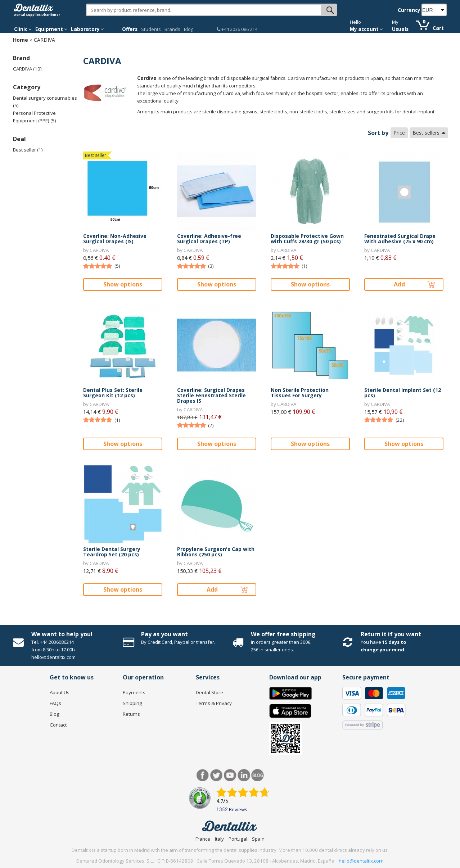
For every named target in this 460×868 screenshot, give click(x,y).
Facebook (203, 775)
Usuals (400, 29)
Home (21, 40)
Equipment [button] (51, 29)
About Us (60, 692)
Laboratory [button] (87, 29)
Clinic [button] (23, 29)
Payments (134, 692)
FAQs (55, 703)
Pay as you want (164, 634)
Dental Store (209, 692)
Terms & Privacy (214, 703)
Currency (409, 10)
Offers (130, 29)
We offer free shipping (283, 634)
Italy (219, 839)
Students (151, 29)
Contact (58, 725)
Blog (189, 29)
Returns (131, 714)
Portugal (238, 839)
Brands (172, 29)
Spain (258, 839)
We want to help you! (62, 634)
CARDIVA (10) (27, 69)
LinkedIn (244, 775)
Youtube (230, 775)
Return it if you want (391, 634)
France (203, 839)
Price (399, 133)
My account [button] (366, 29)
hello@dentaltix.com (361, 861)
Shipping (132, 703)
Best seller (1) (28, 150)
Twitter (217, 775)
